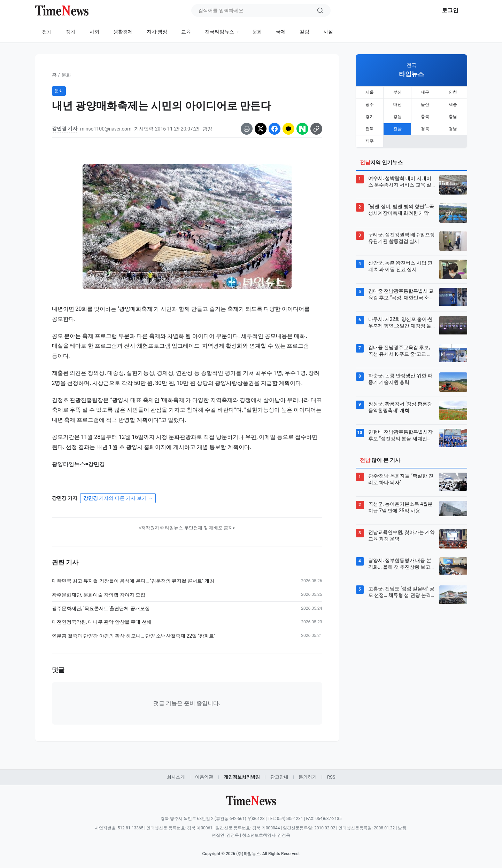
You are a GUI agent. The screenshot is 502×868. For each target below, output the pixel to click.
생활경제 (123, 32)
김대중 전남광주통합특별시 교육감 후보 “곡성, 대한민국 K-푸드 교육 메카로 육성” (401, 293)
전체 (47, 32)
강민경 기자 (65, 128)
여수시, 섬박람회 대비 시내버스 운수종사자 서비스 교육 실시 (400, 180)
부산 (397, 92)
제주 (370, 140)
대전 (397, 104)
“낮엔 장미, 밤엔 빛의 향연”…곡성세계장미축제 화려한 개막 (401, 208)
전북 (370, 128)
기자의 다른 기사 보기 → (118, 498)
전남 (397, 128)
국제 (281, 32)
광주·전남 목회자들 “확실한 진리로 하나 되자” (401, 478)
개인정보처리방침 (242, 777)
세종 (453, 104)
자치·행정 (157, 32)
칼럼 (304, 32)
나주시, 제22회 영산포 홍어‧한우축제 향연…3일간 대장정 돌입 (401, 321)
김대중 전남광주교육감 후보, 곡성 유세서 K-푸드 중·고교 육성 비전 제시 (400, 349)
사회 (94, 32)
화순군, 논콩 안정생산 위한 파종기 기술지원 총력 (400, 377)
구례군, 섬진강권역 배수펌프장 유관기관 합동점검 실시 (402, 236)
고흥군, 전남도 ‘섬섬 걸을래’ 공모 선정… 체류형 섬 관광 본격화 (401, 591)
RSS (331, 777)
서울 (370, 92)
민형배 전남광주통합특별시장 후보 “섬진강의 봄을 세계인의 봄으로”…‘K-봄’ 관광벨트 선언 (400, 434)
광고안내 (279, 777)
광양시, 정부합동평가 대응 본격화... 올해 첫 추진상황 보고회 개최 (400, 562)
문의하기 (308, 777)
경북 (425, 128)
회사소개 (176, 777)
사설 (328, 32)
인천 (453, 92)
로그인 (450, 10)
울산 (425, 104)
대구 (425, 92)
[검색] (320, 10)
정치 (71, 32)
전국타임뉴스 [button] (220, 32)
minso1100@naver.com (106, 129)
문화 (257, 32)
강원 (397, 116)
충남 (453, 116)
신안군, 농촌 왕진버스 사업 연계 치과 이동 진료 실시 (400, 265)
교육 (186, 32)
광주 (370, 104)
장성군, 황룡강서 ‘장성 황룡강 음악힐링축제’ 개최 (400, 405)
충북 (425, 116)
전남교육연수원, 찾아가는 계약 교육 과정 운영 (402, 534)
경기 (370, 116)
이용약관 (204, 777)
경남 (453, 128)
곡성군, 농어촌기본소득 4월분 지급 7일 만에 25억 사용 (401, 506)
